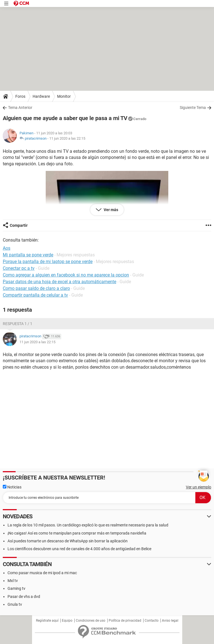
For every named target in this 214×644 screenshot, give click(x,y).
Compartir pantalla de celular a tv (35, 295)
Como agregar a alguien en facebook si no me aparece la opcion (66, 275)
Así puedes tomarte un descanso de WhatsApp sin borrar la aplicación (68, 541)
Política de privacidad (125, 621)
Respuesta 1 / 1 (18, 324)
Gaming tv (16, 588)
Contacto (152, 621)
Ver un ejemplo (199, 487)
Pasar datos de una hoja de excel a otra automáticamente (59, 282)
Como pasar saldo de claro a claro (36, 288)
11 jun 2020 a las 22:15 (67, 138)
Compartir (19, 225)
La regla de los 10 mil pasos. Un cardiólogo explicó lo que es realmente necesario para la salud (88, 525)
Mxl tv (13, 581)
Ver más (110, 210)
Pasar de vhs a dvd (24, 597)
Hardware (41, 96)
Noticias (12, 487)
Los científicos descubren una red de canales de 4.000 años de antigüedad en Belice (79, 549)
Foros (20, 96)
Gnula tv (15, 604)
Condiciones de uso (91, 621)
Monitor (64, 96)
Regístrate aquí (47, 621)
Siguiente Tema (193, 108)
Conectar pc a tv (19, 268)
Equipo (67, 621)
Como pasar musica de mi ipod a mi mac (42, 573)
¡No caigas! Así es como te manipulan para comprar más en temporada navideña (77, 533)
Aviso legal (170, 621)
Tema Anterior (20, 108)
